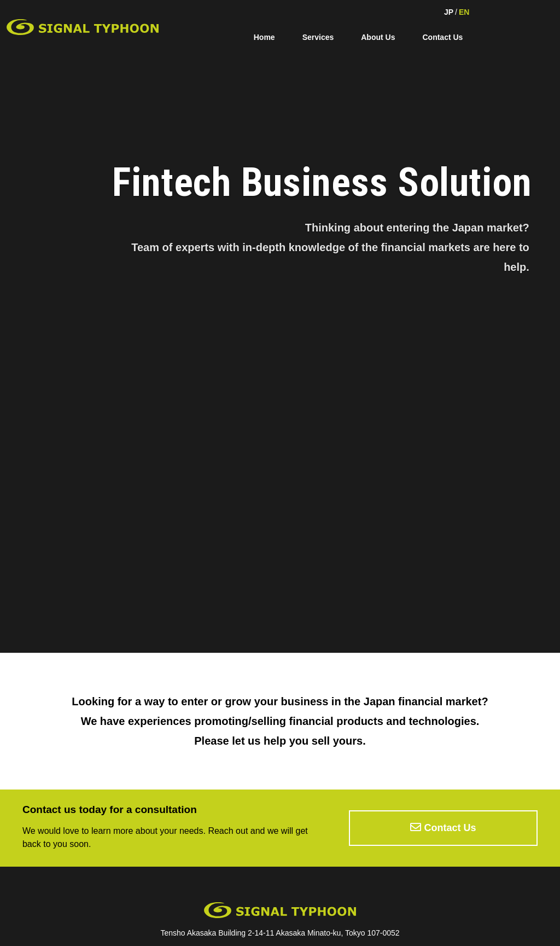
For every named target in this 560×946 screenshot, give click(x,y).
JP (449, 12)
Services (318, 37)
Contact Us (442, 37)
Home (264, 37)
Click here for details (103, 590)
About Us (378, 37)
